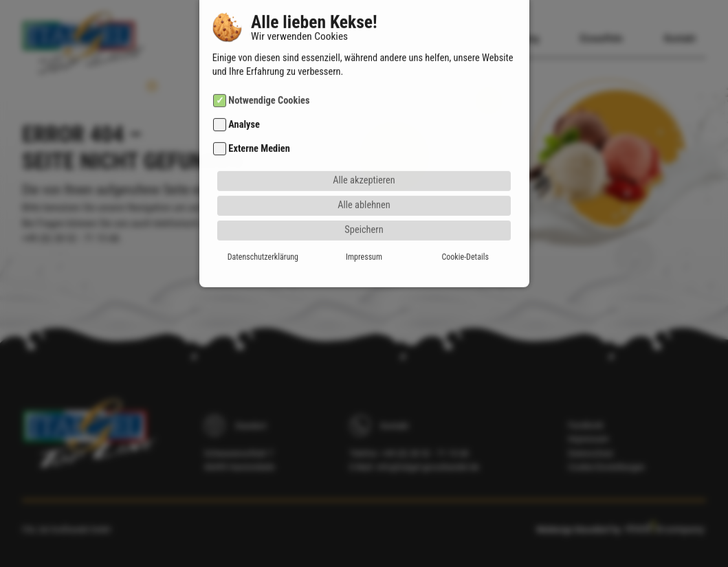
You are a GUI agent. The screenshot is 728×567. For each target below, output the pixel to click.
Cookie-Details (465, 226)
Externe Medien (259, 119)
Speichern (364, 199)
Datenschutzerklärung (263, 226)
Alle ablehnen (364, 174)
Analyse (244, 94)
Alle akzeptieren (364, 149)
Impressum (364, 226)
